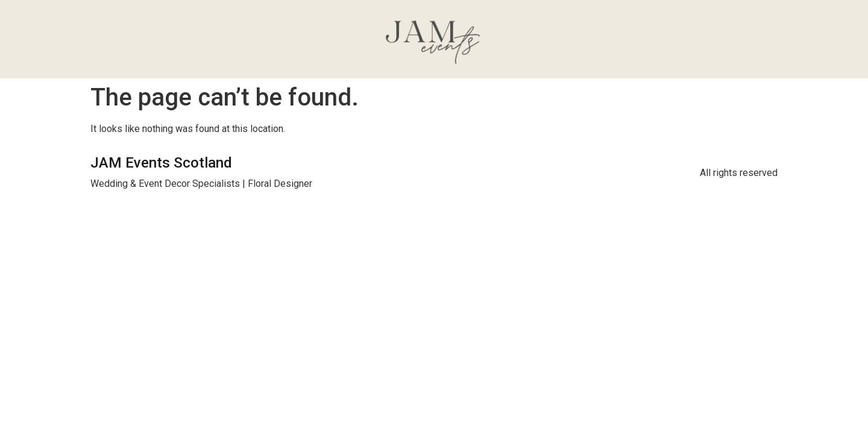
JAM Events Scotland (161, 163)
